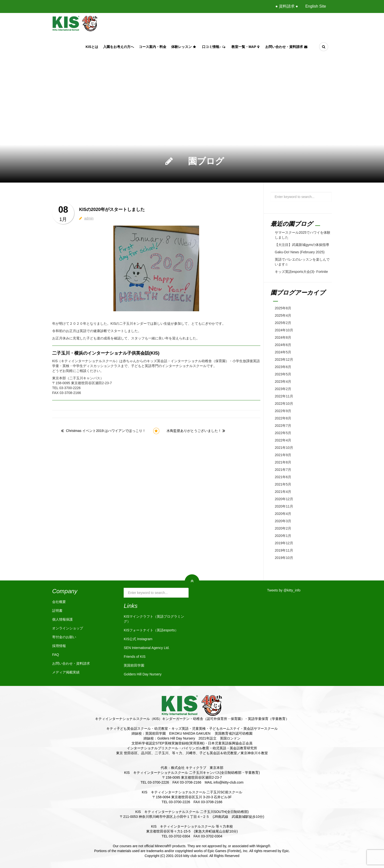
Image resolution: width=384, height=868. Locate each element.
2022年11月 (284, 396)
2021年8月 (283, 462)
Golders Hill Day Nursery (143, 674)
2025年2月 (283, 323)
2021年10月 (284, 448)
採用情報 (59, 646)
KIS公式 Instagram (138, 639)
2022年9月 (283, 411)
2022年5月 (283, 433)
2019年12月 (284, 543)
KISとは (92, 47)
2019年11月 (284, 550)
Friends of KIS (135, 657)
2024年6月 (283, 345)
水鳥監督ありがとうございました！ (194, 431)
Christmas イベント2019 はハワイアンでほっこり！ (106, 431)
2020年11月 (284, 506)
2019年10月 (284, 558)
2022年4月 (283, 440)
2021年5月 (283, 484)
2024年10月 (284, 330)
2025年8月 (283, 308)
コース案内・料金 (153, 47)
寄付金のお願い (64, 637)
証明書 (57, 611)
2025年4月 (283, 315)
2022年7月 (283, 426)
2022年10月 (284, 404)
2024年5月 (283, 352)
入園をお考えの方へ (119, 47)
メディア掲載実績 (66, 672)
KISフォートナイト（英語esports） (151, 630)
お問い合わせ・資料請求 (287, 47)
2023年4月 (283, 382)
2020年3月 (283, 521)
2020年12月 (284, 499)
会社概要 (59, 602)
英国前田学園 (134, 665)
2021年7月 (283, 470)
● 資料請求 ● (287, 6)
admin (89, 218)
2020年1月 (283, 536)
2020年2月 (283, 528)
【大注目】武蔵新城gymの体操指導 (302, 245)
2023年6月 (283, 367)
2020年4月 (283, 514)
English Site (316, 6)
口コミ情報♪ (214, 47)
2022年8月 (283, 418)
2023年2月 (283, 389)
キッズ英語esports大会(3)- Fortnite (301, 272)
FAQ (56, 655)
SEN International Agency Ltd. (147, 648)
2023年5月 (283, 374)
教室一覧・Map (246, 47)
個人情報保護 (62, 619)
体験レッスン (184, 47)
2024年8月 (283, 337)
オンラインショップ (68, 628)
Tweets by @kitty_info (284, 590)
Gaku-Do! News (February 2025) (300, 252)
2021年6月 (283, 477)
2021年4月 (283, 492)
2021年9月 (283, 455)
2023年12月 (284, 359)
